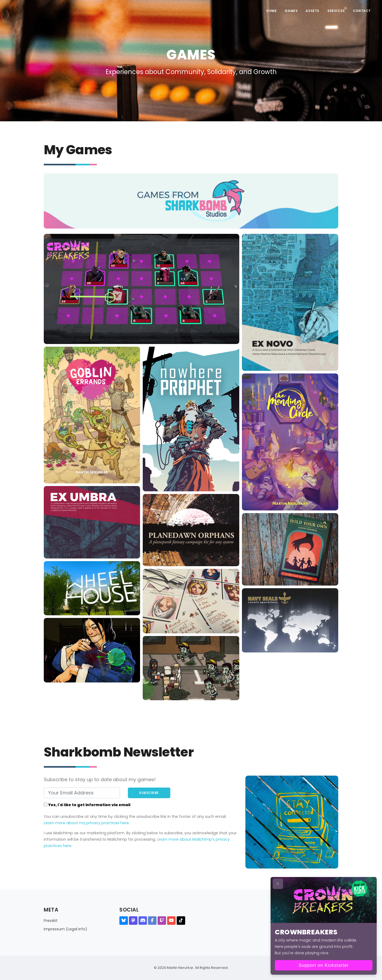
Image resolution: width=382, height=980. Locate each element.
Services (336, 11)
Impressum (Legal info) (66, 929)
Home (272, 11)
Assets (312, 11)
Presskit (51, 921)
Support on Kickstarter (324, 965)
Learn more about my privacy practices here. (87, 823)
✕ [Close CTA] (278, 884)
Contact (362, 11)
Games (291, 11)
